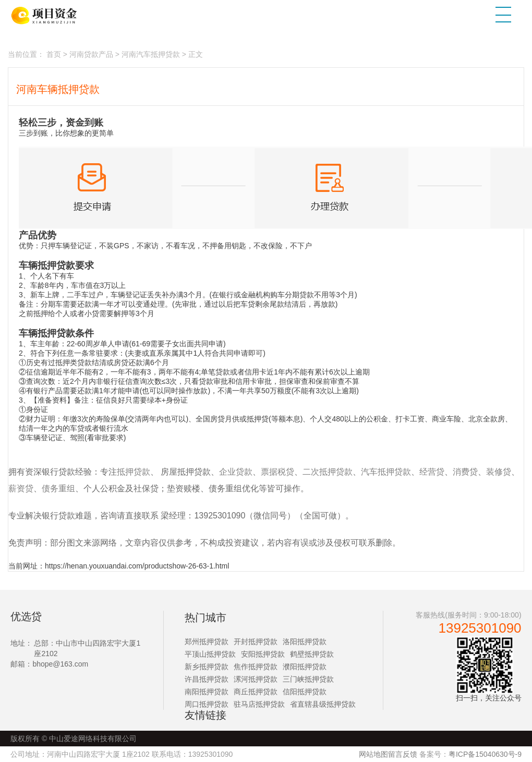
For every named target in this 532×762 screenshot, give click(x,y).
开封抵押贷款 (256, 642)
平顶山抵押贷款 (210, 654)
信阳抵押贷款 (305, 692)
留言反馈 (403, 754)
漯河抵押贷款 (256, 679)
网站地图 (373, 754)
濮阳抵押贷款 (305, 667)
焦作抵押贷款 (256, 667)
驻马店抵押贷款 (259, 704)
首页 (54, 54)
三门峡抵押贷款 (308, 679)
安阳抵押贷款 (263, 654)
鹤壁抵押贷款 (312, 654)
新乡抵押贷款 (207, 667)
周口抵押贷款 (207, 704)
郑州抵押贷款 (207, 642)
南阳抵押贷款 (207, 692)
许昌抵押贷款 (207, 679)
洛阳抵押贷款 (305, 642)
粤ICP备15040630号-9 (485, 754)
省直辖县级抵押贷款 (323, 704)
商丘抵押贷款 (256, 692)
